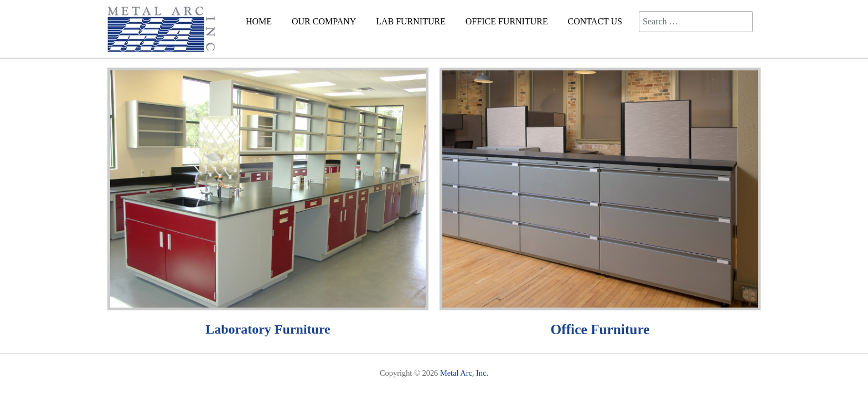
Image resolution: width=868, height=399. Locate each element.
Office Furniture (600, 329)
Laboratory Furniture (268, 329)
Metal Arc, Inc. (464, 373)
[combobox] (696, 22)
